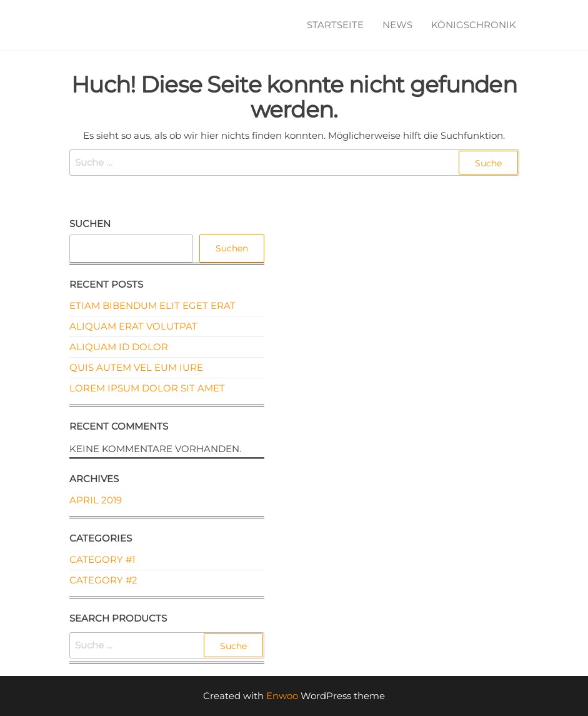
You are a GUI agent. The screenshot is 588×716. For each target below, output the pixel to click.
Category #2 (103, 580)
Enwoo (282, 696)
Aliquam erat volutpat (133, 326)
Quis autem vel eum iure (136, 367)
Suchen (90, 224)
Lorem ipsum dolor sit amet (147, 388)
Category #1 (102, 559)
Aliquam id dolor (119, 347)
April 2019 (96, 500)
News (397, 25)
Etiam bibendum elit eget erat (152, 305)
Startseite (335, 25)
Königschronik (474, 25)
